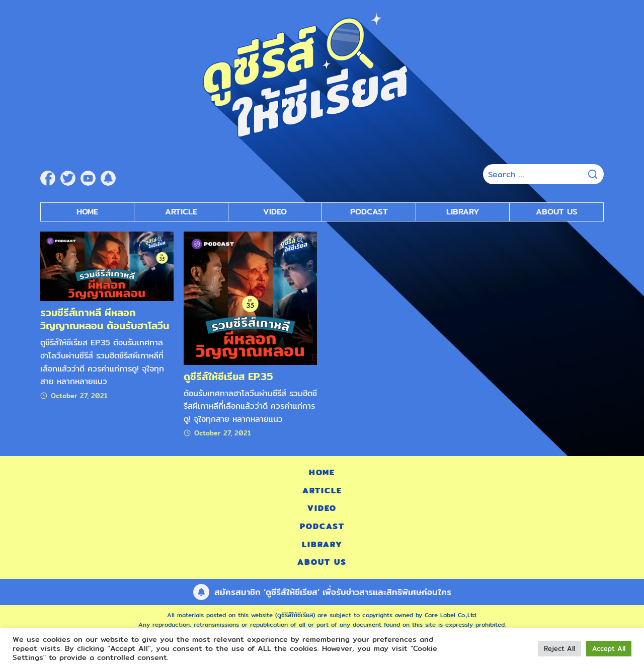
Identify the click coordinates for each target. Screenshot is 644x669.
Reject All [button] (559, 648)
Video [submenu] (275, 212)
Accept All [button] (609, 648)
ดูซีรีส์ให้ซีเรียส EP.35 (228, 376)
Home (87, 212)
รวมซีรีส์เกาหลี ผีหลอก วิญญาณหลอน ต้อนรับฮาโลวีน (105, 319)
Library (463, 212)
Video (322, 508)
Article (181, 212)
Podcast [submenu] (369, 212)
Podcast (322, 526)
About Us (557, 212)
